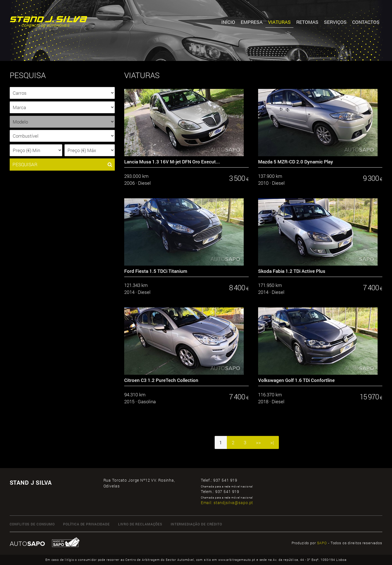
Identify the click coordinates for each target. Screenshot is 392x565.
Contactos (366, 22)
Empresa (252, 22)
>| (272, 442)
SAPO (322, 543)
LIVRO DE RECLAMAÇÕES (140, 524)
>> (258, 442)
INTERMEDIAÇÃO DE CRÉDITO (196, 524)
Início (228, 22)
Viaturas (279, 22)
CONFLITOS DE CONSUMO (32, 524)
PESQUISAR (62, 165)
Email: (227, 503)
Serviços (335, 22)
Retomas (307, 22)
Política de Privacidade (86, 524)
